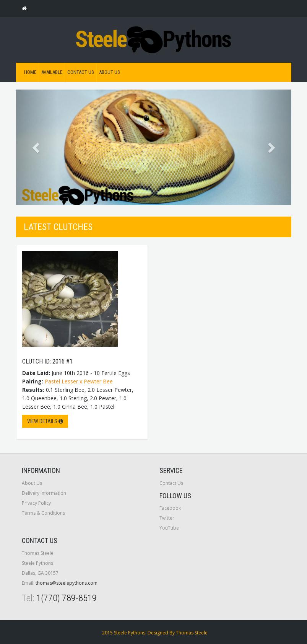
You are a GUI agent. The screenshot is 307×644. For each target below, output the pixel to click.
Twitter (167, 518)
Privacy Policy (36, 503)
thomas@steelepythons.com (67, 583)
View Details (45, 421)
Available (52, 72)
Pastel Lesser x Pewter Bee (79, 381)
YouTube (169, 528)
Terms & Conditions (43, 513)
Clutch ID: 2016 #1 (47, 361)
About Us (110, 72)
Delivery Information (44, 493)
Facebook (170, 508)
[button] (37, 147)
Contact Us (81, 72)
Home (30, 72)
